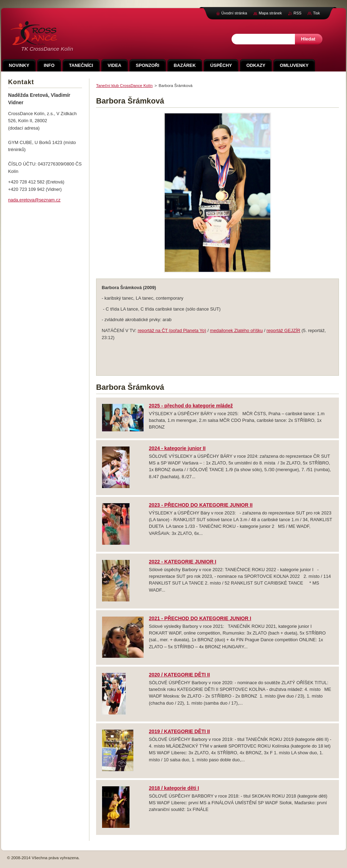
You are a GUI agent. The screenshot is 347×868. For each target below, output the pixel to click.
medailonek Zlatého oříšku (236, 330)
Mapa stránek (270, 13)
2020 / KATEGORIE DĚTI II (179, 675)
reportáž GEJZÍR (283, 330)
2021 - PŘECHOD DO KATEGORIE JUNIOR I (200, 618)
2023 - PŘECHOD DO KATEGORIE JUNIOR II (201, 505)
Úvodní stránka (234, 13)
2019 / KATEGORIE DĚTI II (179, 731)
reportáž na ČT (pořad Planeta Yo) (172, 330)
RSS (297, 13)
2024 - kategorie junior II (177, 448)
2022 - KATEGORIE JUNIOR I (182, 562)
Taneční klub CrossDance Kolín (124, 86)
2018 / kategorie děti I (174, 788)
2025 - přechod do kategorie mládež (191, 406)
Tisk (316, 13)
